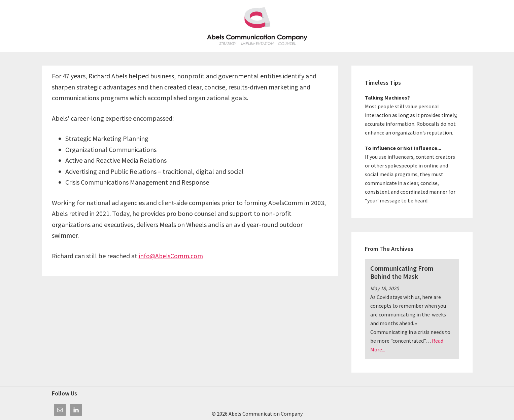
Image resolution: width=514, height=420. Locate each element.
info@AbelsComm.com (171, 256)
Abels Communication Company (257, 26)
